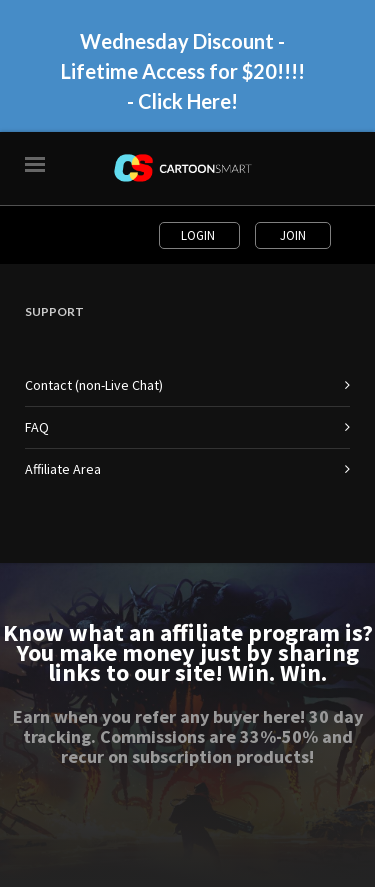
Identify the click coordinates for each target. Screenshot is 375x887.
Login (199, 235)
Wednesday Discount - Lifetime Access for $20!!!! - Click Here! (183, 71)
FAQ (37, 427)
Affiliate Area (63, 469)
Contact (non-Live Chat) (94, 385)
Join (293, 235)
